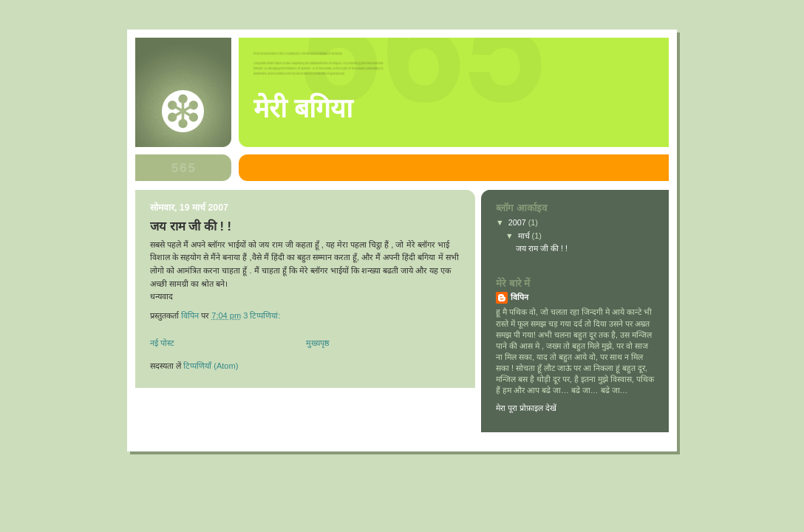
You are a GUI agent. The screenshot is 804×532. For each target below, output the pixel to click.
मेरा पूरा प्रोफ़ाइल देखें (526, 408)
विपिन (519, 297)
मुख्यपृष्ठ (318, 343)
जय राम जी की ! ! (191, 226)
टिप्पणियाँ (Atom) (211, 366)
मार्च (525, 236)
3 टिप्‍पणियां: (263, 316)
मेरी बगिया (303, 109)
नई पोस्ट (162, 343)
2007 (518, 222)
